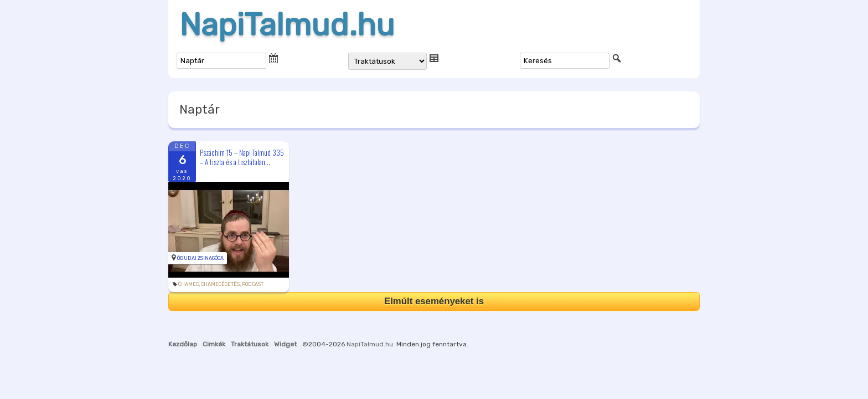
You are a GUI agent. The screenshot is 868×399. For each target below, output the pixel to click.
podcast (253, 284)
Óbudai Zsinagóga (200, 258)
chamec (188, 284)
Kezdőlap (183, 344)
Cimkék (214, 344)
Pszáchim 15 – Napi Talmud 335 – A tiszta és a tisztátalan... (242, 157)
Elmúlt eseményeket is (434, 301)
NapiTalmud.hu (287, 25)
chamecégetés (220, 284)
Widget (285, 344)
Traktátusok (250, 344)
